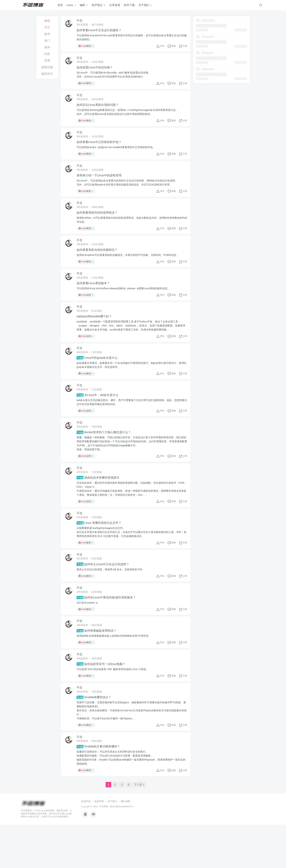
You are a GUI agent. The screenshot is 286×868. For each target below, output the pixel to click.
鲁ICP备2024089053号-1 (122, 850)
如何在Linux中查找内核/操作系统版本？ (108, 631)
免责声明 (99, 845)
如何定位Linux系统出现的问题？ (99, 110)
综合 (47, 21)
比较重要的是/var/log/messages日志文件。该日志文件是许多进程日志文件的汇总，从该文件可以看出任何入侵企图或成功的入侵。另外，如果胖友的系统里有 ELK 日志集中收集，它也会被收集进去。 (130, 561)
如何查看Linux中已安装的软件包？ (101, 150)
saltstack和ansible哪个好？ (96, 335)
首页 (60, 6)
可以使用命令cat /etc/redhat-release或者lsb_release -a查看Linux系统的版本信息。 (125, 305)
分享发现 (115, 6)
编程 (84, 6)
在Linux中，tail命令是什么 (99, 418)
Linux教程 (88, 47)
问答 (47, 54)
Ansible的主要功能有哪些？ (100, 789)
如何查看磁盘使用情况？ (98, 666)
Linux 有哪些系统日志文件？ (101, 552)
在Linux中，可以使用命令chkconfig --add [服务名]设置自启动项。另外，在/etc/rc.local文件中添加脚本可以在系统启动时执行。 (116, 78)
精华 (47, 47)
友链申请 (86, 845)
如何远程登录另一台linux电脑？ (103, 702)
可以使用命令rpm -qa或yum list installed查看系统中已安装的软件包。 (118, 155)
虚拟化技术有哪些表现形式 (100, 505)
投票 (47, 60)
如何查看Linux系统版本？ (95, 299)
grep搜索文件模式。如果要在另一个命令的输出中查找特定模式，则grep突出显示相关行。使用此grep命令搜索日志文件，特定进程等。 (131, 385)
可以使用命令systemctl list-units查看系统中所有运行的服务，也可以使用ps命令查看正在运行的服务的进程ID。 (131, 38)
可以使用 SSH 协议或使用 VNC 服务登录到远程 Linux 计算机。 (114, 707)
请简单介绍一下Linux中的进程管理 (101, 185)
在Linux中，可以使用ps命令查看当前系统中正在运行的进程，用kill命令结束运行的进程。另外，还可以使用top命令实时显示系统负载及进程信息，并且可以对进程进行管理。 (129, 192)
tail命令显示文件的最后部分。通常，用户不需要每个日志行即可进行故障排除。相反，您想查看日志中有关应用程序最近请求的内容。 (131, 425)
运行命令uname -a (89, 636)
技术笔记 (99, 6)
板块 (47, 34)
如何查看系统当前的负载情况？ (99, 264)
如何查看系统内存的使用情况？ (99, 224)
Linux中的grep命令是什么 (99, 378)
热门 (47, 41)
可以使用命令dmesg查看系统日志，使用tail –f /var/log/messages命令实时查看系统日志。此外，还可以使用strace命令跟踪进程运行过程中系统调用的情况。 (129, 117)
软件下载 (129, 6)
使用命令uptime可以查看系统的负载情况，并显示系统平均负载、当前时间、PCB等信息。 (130, 269)
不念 (81, 22)
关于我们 (145, 6)
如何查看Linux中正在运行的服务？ (101, 31)
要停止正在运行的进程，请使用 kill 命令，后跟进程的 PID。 (112, 601)
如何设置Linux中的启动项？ (96, 71)
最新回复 (47, 67)
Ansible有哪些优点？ (96, 737)
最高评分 (47, 74)
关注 (47, 27)
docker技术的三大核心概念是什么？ (106, 457)
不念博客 (104, 850)
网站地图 (125, 845)
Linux (71, 6)
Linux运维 (88, 311)
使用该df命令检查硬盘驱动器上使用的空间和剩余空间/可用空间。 (116, 672)
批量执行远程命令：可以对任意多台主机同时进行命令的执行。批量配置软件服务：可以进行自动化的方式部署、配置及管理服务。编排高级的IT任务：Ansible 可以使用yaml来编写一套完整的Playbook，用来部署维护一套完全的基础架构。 (132, 800)
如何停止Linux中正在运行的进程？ (105, 596)
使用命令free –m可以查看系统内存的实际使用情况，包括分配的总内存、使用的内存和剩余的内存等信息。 (131, 232)
